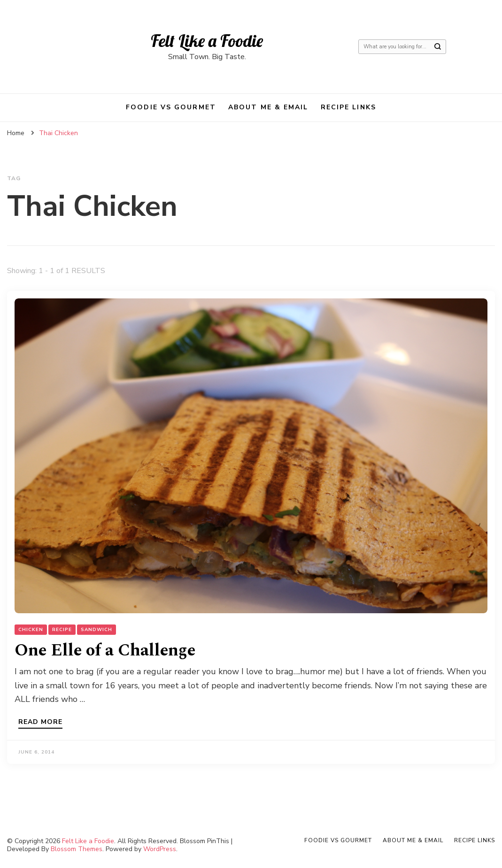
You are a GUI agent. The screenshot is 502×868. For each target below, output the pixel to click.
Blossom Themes (77, 849)
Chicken (31, 630)
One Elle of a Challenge (105, 651)
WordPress (160, 849)
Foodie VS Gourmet (171, 107)
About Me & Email (268, 107)
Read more (40, 723)
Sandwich (97, 630)
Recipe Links (348, 107)
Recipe (62, 630)
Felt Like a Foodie (207, 41)
